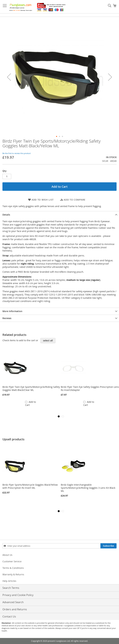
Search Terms (11, 588)
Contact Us (9, 616)
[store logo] (37, 7)
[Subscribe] (108, 546)
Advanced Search (13, 602)
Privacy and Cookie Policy (18, 595)
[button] (9, 77)
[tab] (59, 215)
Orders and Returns (15, 609)
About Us (7, 555)
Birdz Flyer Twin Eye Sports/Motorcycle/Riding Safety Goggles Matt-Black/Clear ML (31, 388)
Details (6, 215)
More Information (12, 311)
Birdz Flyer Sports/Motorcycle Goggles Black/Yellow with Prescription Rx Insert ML (30, 486)
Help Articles (9, 581)
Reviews (7, 318)
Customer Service (12, 561)
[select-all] (48, 341)
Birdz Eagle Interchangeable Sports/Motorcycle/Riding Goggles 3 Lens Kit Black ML (88, 488)
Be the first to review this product (17, 153)
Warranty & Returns (13, 574)
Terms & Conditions (13, 568)
